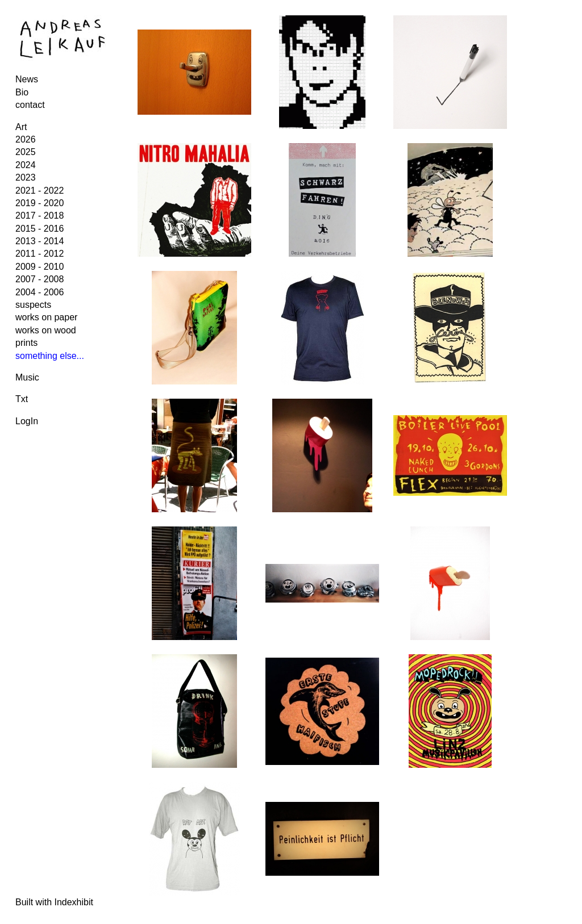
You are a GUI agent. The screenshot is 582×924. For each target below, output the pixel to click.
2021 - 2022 (40, 191)
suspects (33, 305)
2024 (26, 165)
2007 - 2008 (40, 279)
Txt (22, 399)
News (27, 79)
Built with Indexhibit (54, 902)
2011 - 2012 (40, 254)
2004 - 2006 (40, 292)
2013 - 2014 (40, 241)
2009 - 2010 (40, 267)
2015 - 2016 (40, 229)
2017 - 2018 (40, 216)
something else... (50, 356)
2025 (26, 152)
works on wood (46, 330)
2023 (26, 177)
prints (26, 343)
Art (21, 127)
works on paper (46, 317)
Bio (22, 92)
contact (30, 105)
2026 (26, 139)
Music (27, 377)
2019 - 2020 (40, 203)
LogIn (27, 421)
